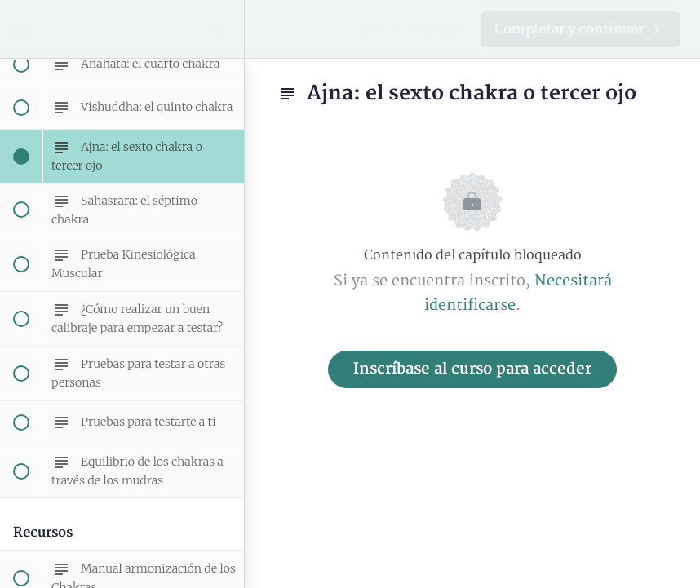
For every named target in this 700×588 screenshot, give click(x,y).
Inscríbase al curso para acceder (472, 369)
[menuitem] (224, 29)
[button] (20, 29)
